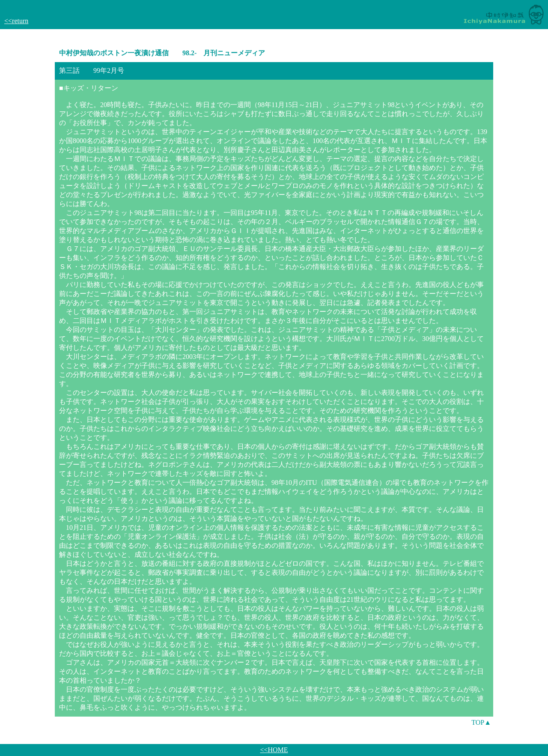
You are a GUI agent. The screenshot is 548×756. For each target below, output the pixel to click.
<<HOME (274, 750)
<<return (16, 21)
